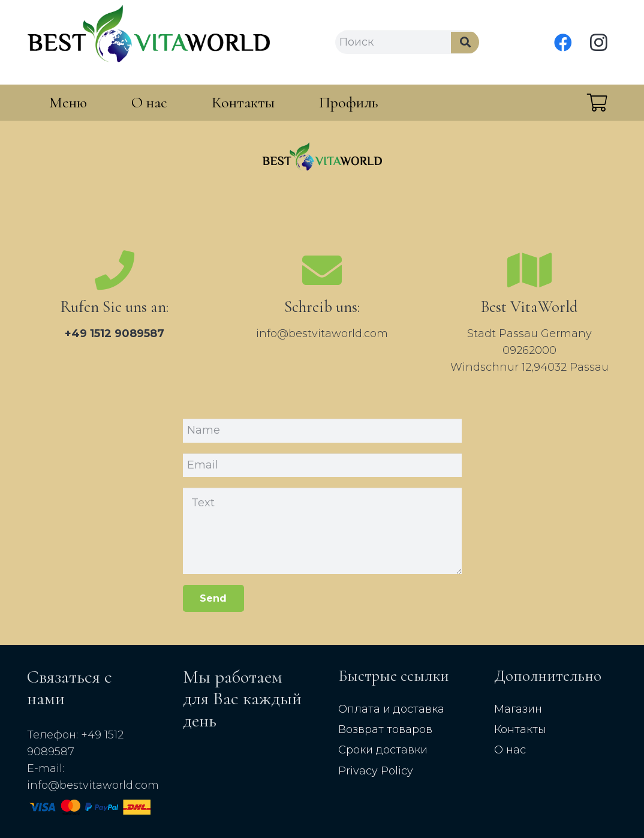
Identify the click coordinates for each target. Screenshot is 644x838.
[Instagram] (599, 43)
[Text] (322, 531)
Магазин (518, 709)
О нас (510, 750)
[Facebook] (563, 43)
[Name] (322, 431)
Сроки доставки (383, 750)
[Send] (214, 598)
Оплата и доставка (391, 709)
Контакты (520, 729)
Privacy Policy (376, 771)
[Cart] (597, 103)
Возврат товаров (385, 729)
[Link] (148, 42)
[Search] (465, 43)
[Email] (322, 465)
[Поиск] (407, 43)
